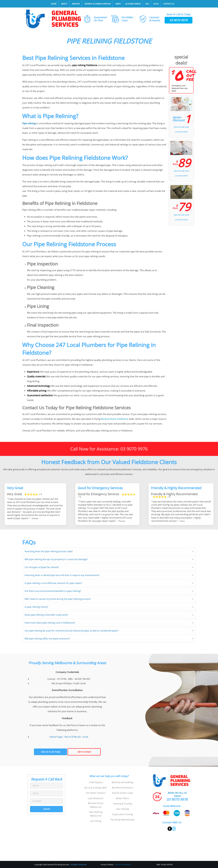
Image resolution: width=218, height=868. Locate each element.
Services (76, 4)
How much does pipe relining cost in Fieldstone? (50, 623)
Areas (118, 4)
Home (53, 4)
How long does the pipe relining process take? (49, 551)
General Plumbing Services (97, 4)
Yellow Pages (56, 737)
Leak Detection (96, 798)
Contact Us (169, 4)
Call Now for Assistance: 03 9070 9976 (109, 449)
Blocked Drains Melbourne (96, 805)
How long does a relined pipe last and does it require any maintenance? (62, 575)
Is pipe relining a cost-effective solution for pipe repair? (53, 583)
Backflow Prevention (122, 788)
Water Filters (122, 798)
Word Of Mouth (73, 737)
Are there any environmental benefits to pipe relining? (53, 591)
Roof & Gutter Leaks (122, 793)
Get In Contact (84, 752)
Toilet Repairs (96, 782)
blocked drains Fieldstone (115, 419)
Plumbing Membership (122, 820)
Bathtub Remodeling (122, 782)
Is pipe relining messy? (36, 607)
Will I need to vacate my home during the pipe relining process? (58, 599)
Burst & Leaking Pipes (96, 788)
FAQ (147, 4)
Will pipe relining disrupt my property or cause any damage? (56, 559)
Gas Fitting (96, 821)
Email (85, 737)
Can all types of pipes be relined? (42, 567)
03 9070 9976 (179, 20)
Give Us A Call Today (51, 752)
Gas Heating (122, 809)
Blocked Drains (133, 4)
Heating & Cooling (122, 804)
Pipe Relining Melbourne (96, 814)
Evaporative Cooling (122, 814)
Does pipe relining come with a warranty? (46, 615)
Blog (156, 4)
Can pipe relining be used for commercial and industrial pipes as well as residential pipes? (72, 631)
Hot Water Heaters (96, 793)
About (64, 4)
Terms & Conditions (123, 865)
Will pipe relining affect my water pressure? (47, 639)
